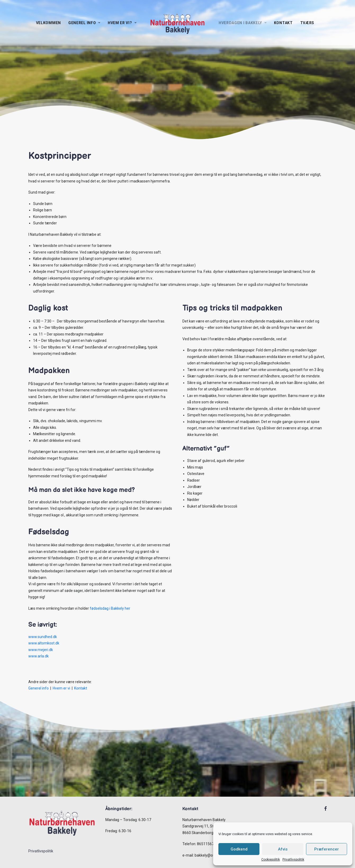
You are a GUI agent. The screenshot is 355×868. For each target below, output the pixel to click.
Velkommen (48, 23)
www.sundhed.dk (43, 637)
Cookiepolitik (271, 860)
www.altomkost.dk (44, 643)
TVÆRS (307, 23)
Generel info (84, 23)
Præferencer (327, 849)
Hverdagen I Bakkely (243, 23)
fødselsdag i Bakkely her (110, 608)
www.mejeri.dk (41, 650)
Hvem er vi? (122, 23)
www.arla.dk (39, 656)
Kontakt (283, 23)
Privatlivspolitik (293, 860)
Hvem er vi (61, 688)
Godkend (239, 849)
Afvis (283, 849)
